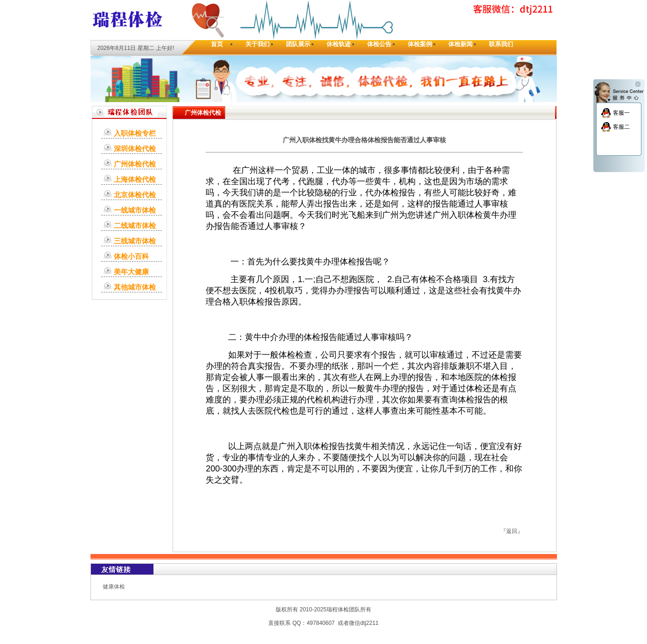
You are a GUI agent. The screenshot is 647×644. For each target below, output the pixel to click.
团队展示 (298, 44)
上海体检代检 (135, 179)
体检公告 (379, 44)
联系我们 (501, 44)
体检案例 (420, 44)
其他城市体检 (135, 287)
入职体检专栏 (135, 133)
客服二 (621, 127)
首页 (217, 44)
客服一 (621, 113)
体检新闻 (460, 44)
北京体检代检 (135, 195)
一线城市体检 (135, 210)
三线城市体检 (135, 241)
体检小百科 (131, 256)
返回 (512, 531)
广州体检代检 (135, 164)
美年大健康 (131, 272)
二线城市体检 (135, 225)
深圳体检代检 (135, 149)
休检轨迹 (339, 44)
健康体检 (114, 587)
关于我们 (257, 44)
